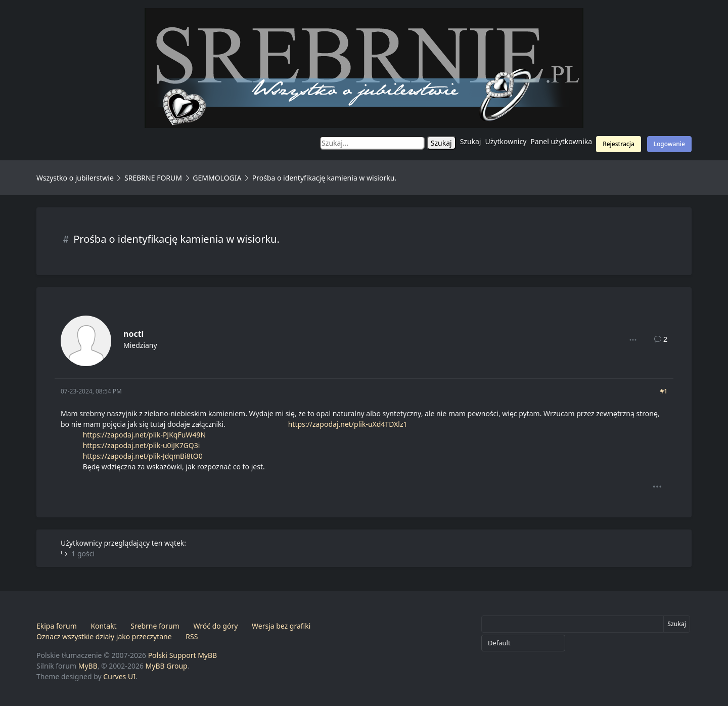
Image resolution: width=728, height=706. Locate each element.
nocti (133, 334)
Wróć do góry (215, 626)
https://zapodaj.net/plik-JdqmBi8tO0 (143, 456)
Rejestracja (619, 144)
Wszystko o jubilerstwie (75, 178)
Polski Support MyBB (183, 655)
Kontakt (103, 626)
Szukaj (471, 141)
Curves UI (119, 676)
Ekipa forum (57, 626)
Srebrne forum (155, 626)
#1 (664, 391)
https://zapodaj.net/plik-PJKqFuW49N (144, 435)
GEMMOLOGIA (217, 178)
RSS (192, 636)
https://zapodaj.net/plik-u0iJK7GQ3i (142, 445)
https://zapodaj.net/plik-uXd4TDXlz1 (348, 424)
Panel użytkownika (561, 141)
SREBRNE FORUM (153, 178)
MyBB (88, 666)
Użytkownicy (506, 141)
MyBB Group (167, 666)
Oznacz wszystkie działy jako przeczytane (104, 636)
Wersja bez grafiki (281, 626)
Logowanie (669, 144)
